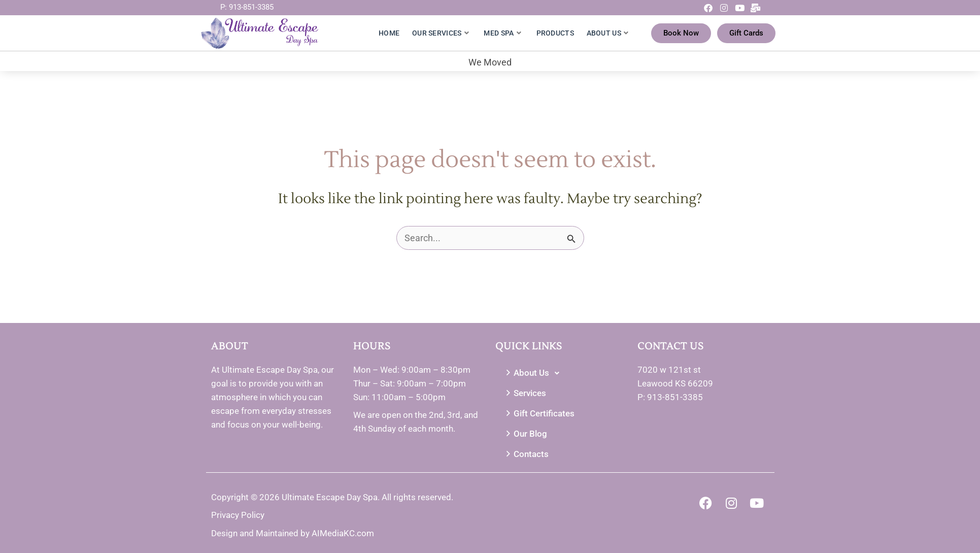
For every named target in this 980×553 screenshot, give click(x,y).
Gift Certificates (539, 414)
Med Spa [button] (502, 33)
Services (525, 393)
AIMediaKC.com (343, 533)
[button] (561, 373)
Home (389, 33)
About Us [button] (608, 33)
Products (555, 33)
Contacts (526, 454)
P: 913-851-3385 (247, 7)
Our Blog (525, 434)
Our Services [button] (441, 33)
